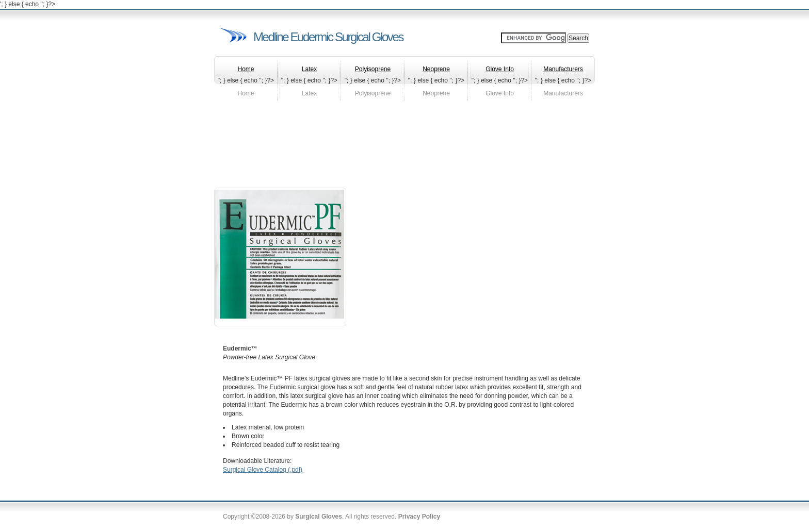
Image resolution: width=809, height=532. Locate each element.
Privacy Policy (419, 517)
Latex (309, 93)
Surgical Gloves (319, 517)
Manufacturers (563, 93)
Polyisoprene (373, 93)
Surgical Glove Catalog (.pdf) (263, 470)
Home (246, 93)
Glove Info (500, 93)
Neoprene (436, 93)
